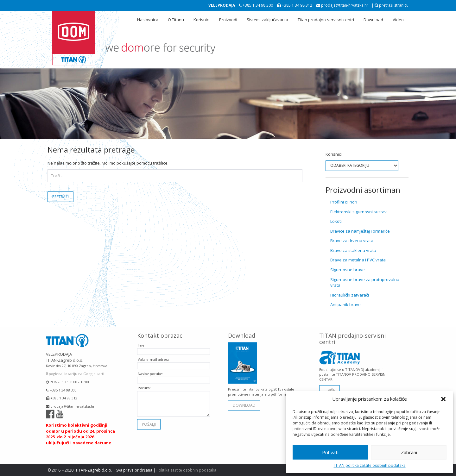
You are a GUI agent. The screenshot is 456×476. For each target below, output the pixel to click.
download (244, 403)
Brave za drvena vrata (352, 241)
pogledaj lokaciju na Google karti (75, 372)
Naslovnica (148, 20)
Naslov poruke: (150, 372)
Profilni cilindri (344, 202)
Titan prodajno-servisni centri (326, 20)
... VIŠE (329, 388)
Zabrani (409, 452)
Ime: (142, 344)
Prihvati (330, 452)
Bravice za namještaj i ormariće (360, 231)
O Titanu (176, 20)
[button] (443, 399)
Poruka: (144, 386)
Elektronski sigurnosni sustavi (359, 212)
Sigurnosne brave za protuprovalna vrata (365, 282)
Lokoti (336, 221)
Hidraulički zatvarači (350, 295)
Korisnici (202, 20)
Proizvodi (228, 20)
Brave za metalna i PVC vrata (358, 260)
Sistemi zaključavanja (267, 20)
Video (398, 20)
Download (373, 20)
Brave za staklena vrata (353, 250)
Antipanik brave (345, 304)
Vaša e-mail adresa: (154, 358)
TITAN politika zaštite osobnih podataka (370, 465)
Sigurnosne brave (348, 270)
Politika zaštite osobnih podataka (186, 470)
